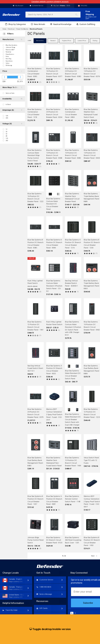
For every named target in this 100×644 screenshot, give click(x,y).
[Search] (78, 15)
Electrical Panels (36, 29)
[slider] (5, 77)
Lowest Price (82, 41)
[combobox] (53, 15)
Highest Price (67, 41)
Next (94, 556)
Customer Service (37, 6)
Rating (95, 41)
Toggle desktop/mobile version (50, 629)
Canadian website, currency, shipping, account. (50, 2)
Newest (53, 41)
